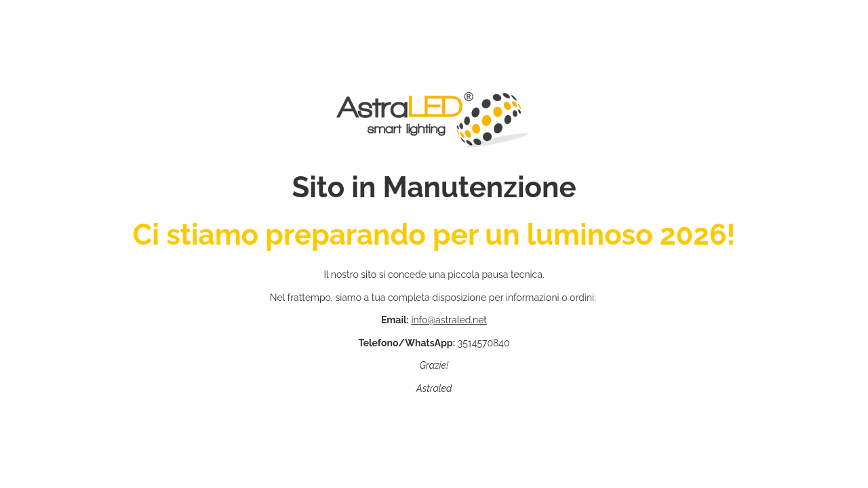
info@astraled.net (449, 320)
